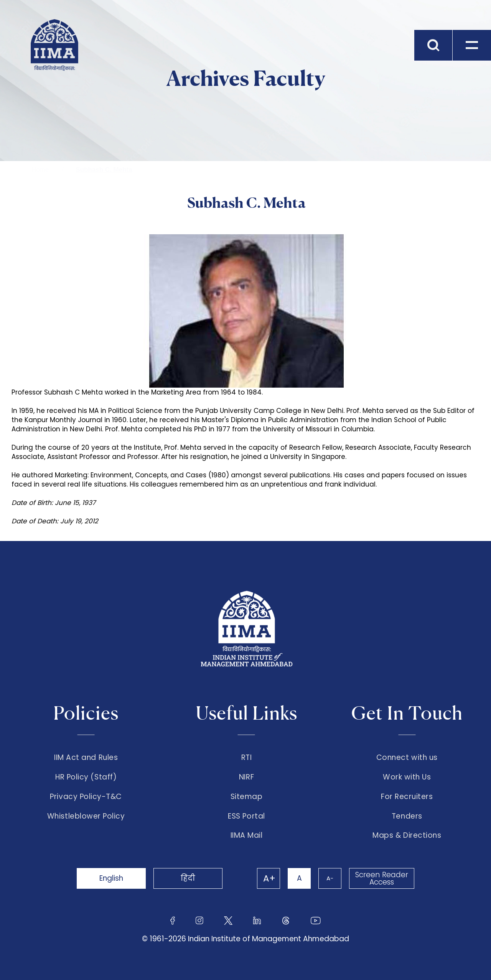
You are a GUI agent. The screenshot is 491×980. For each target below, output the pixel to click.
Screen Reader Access (382, 878)
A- (330, 878)
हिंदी (188, 878)
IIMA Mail (247, 835)
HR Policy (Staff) (86, 777)
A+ (269, 878)
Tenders (407, 816)
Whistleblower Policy (86, 816)
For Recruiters (407, 797)
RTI (247, 758)
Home (40, 170)
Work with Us (407, 777)
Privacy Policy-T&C (86, 797)
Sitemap (247, 797)
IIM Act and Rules (86, 758)
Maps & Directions (407, 835)
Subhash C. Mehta (104, 170)
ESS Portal (246, 816)
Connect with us (407, 758)
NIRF (246, 777)
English (111, 878)
